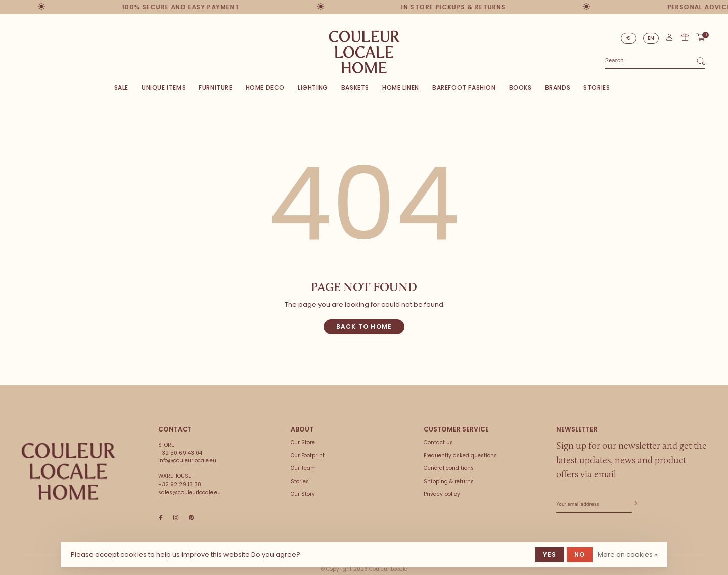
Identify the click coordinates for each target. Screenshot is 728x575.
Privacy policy (442, 494)
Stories (597, 88)
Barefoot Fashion (464, 88)
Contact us (438, 442)
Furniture (215, 88)
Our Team (303, 468)
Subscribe (635, 504)
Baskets (355, 88)
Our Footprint (308, 456)
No (580, 555)
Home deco (265, 88)
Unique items (164, 88)
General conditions (449, 468)
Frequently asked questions (460, 456)
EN (651, 38)
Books (520, 88)
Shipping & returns (449, 481)
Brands (558, 88)
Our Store (303, 442)
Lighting (313, 88)
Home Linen (401, 88)
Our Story (303, 494)
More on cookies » (627, 555)
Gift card (685, 37)
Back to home (364, 327)
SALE (121, 88)
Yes (550, 555)
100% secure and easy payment (179, 7)
